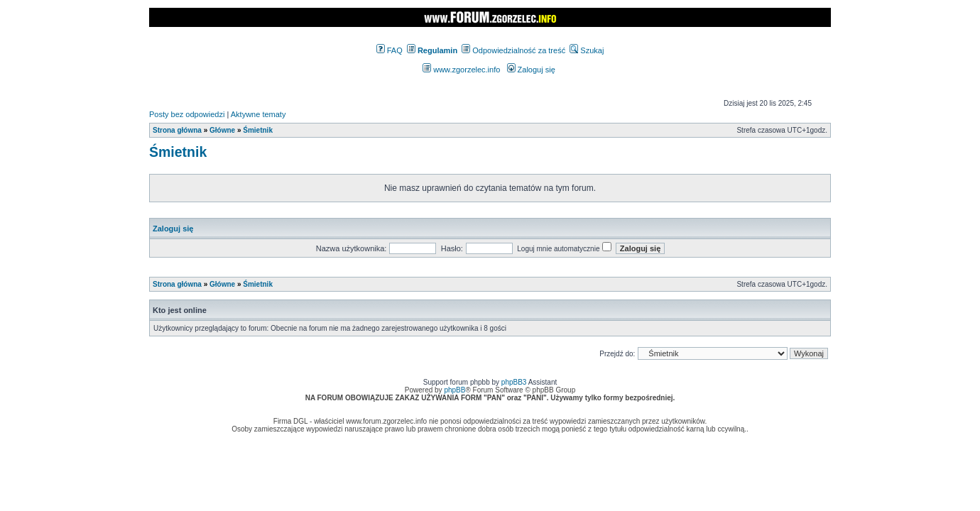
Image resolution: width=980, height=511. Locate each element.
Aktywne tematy (258, 114)
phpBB (454, 390)
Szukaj (587, 50)
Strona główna (177, 130)
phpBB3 (514, 382)
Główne (222, 130)
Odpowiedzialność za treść (513, 50)
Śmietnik (258, 130)
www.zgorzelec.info (461, 70)
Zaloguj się (531, 70)
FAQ (390, 50)
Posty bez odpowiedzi (187, 114)
